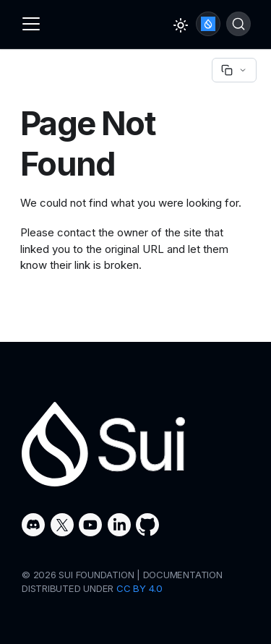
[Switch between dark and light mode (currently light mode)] (181, 25)
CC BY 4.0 (139, 588)
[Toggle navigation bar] (31, 24)
